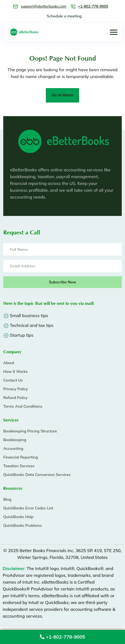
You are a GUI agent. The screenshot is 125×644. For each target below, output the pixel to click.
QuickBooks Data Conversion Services (37, 475)
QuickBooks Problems (23, 525)
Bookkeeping (15, 440)
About (9, 363)
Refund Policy (15, 398)
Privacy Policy (16, 389)
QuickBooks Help (18, 517)
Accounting (13, 448)
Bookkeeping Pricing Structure (30, 431)
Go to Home (62, 95)
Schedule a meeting (64, 16)
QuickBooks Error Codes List (28, 508)
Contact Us (13, 380)
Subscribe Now (62, 282)
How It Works (15, 371)
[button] (114, 32)
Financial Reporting (21, 457)
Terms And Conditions (23, 406)
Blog (7, 499)
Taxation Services (19, 466)
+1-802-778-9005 (62, 637)
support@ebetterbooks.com (44, 6)
